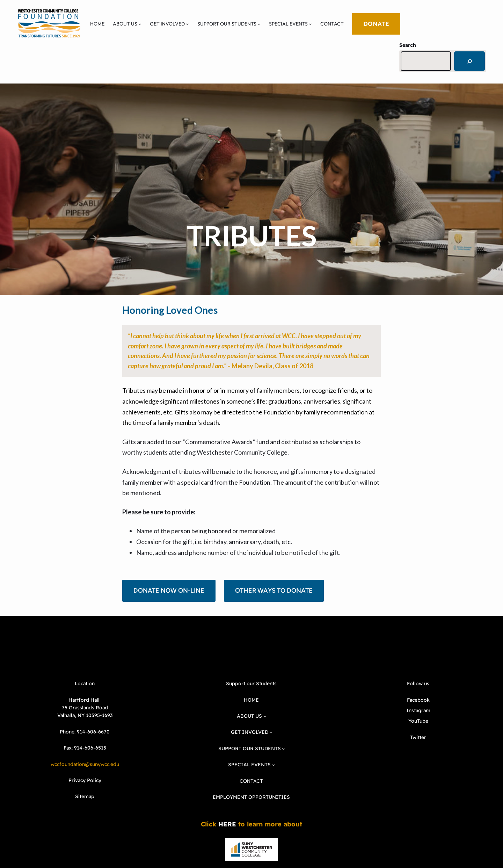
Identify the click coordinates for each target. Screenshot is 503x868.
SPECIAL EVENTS (288, 24)
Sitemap (85, 796)
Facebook (418, 700)
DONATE (376, 24)
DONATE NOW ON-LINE (169, 591)
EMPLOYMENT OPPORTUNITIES (251, 797)
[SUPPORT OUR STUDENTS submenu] (259, 24)
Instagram (418, 710)
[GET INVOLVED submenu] (187, 24)
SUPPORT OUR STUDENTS (227, 24)
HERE (227, 824)
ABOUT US (125, 24)
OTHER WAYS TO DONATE (274, 591)
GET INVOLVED (167, 24)
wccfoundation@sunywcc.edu (85, 764)
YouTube (418, 721)
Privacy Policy (85, 780)
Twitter (418, 737)
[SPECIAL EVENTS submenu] (310, 24)
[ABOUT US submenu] (140, 24)
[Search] (469, 61)
